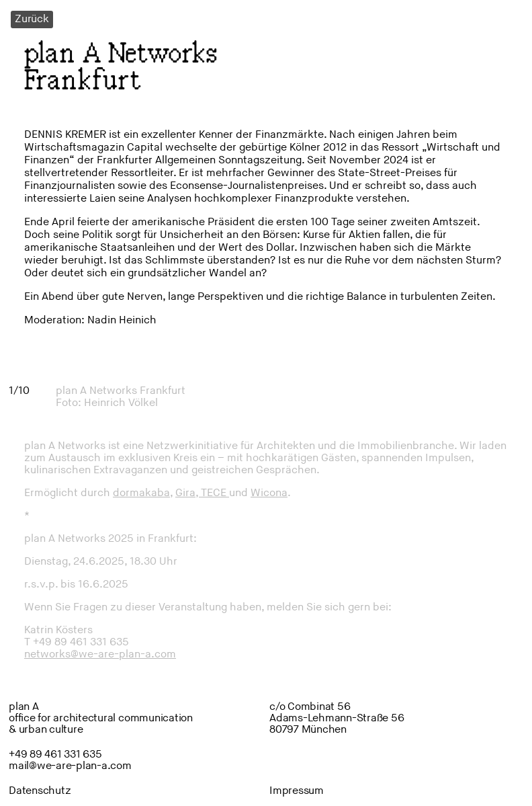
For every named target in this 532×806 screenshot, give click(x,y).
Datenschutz (40, 791)
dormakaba (141, 493)
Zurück (32, 19)
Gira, (188, 493)
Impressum (297, 791)
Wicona (269, 493)
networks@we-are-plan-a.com (100, 654)
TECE (215, 493)
